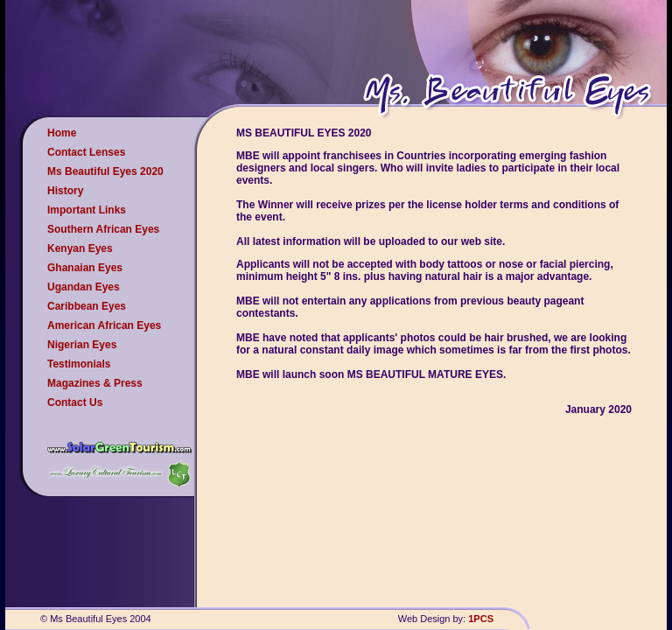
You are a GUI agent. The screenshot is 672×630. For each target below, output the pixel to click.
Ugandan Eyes (84, 287)
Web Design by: (434, 619)
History (65, 191)
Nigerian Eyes (82, 345)
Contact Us (75, 402)
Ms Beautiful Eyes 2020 (105, 171)
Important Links (87, 210)
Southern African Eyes (103, 229)
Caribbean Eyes (87, 306)
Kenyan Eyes (80, 248)
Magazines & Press (95, 383)
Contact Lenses (86, 152)
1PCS (481, 619)
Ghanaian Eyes (85, 268)
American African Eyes (104, 325)
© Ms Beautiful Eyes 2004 (96, 619)
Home (62, 133)
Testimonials (79, 364)
